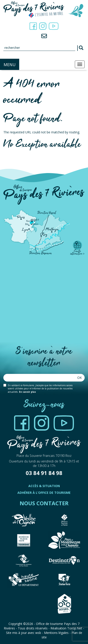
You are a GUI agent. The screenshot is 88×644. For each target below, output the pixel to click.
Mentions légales (56, 633)
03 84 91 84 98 (44, 473)
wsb (38, 633)
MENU (10, 65)
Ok (80, 378)
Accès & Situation (44, 486)
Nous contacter (44, 503)
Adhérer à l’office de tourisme (44, 493)
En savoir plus (27, 392)
